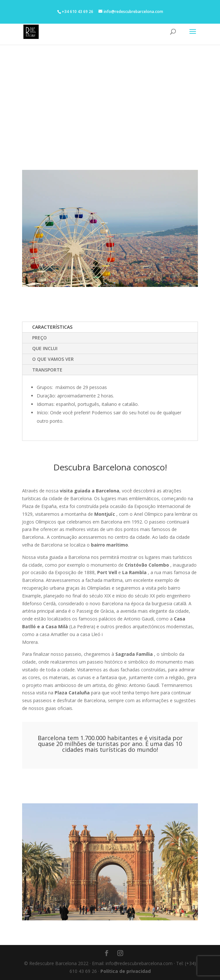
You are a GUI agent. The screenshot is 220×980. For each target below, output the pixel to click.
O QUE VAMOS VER (53, 359)
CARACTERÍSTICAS (52, 327)
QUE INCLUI (45, 348)
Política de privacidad (126, 971)
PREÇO (39, 338)
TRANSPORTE (47, 370)
